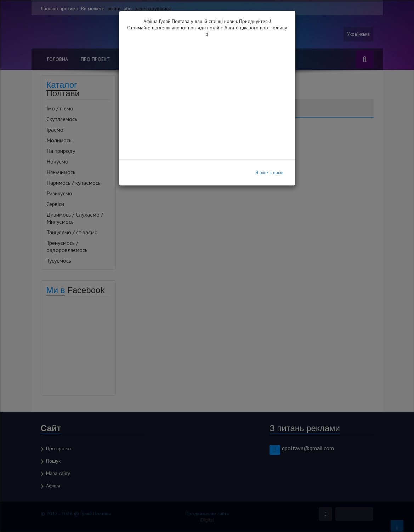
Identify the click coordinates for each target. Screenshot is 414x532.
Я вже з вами (270, 172)
